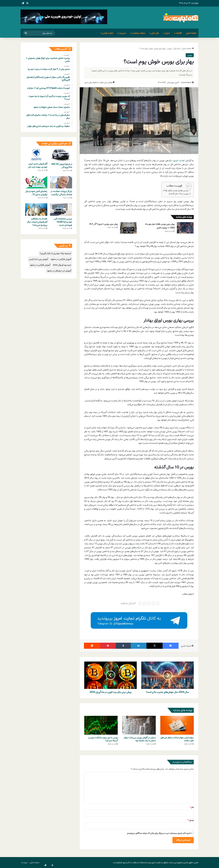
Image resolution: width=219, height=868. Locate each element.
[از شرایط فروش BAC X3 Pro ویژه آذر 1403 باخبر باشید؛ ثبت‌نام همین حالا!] (61, 155)
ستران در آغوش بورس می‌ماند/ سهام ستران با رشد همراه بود (140, 739)
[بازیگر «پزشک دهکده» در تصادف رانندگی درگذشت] (61, 182)
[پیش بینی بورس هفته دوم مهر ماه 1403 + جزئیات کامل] (185, 228)
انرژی (167, 33)
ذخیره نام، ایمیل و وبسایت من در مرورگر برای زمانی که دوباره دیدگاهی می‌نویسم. (159, 833)
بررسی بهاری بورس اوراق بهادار (176, 190)
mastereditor (186, 82)
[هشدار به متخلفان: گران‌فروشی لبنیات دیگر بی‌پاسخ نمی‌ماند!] (36, 210)
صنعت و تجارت (139, 33)
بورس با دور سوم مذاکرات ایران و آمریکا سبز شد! (103, 739)
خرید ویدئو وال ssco (62, 265)
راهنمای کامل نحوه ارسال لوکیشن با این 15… (36, 193)
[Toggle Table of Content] (187, 186)
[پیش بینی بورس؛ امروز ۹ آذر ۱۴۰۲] (128, 228)
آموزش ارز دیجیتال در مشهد (59, 271)
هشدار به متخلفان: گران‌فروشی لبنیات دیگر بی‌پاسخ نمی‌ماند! (37, 222)
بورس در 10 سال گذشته (179, 194)
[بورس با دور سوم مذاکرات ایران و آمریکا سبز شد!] (101, 725)
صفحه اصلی (191, 33)
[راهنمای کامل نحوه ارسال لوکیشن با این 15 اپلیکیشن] (36, 182)
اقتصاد (179, 33)
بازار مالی (155, 33)
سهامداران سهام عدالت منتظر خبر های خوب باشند (177, 739)
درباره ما (24, 863)
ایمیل (191, 820)
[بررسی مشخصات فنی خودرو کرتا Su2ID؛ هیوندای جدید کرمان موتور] (61, 210)
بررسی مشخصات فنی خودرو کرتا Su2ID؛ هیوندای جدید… (63, 222)
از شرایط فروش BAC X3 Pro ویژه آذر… (62, 166)
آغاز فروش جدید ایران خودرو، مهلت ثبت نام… (37, 165)
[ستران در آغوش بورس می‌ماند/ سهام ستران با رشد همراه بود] (139, 725)
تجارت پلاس (108, 33)
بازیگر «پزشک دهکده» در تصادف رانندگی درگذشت (61, 193)
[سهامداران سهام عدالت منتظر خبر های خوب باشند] (177, 725)
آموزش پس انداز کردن (38, 259)
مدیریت (123, 33)
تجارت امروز (179, 160)
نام (192, 807)
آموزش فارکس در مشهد (61, 259)
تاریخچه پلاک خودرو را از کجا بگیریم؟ (56, 253)
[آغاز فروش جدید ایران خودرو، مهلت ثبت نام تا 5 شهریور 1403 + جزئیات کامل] (36, 155)
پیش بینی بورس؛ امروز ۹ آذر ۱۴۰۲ (103, 224)
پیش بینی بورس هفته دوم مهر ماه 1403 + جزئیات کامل (160, 226)
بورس (169, 49)
